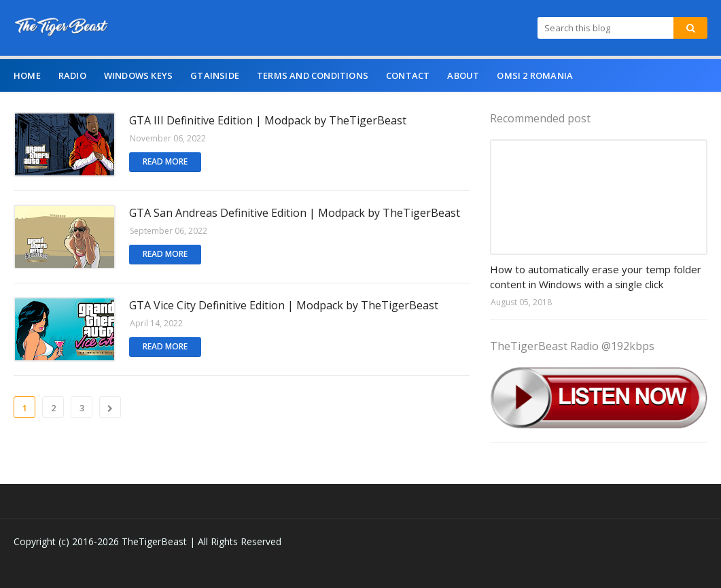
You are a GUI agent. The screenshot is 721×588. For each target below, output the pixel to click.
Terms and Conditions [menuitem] (313, 75)
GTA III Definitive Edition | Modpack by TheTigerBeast (268, 120)
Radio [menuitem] (72, 75)
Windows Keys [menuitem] (138, 75)
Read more (165, 161)
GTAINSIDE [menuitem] (215, 75)
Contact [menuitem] (408, 75)
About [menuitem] (463, 75)
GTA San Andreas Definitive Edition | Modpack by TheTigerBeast (295, 213)
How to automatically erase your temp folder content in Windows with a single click (596, 277)
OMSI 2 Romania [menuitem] (535, 75)
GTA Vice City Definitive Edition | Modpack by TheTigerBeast (284, 305)
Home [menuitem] (27, 75)
